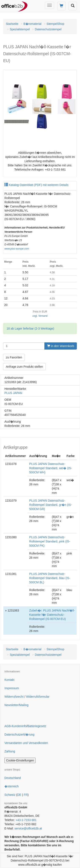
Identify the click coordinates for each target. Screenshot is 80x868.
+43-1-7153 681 (26, 820)
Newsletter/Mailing (16, 705)
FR (26, 795)
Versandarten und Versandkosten (26, 743)
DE (19, 795)
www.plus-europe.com (17, 249)
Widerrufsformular (38, 697)
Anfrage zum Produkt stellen (24, 367)
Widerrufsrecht (14, 697)
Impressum (12, 688)
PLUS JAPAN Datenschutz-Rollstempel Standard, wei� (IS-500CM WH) (51, 468)
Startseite (12, 24)
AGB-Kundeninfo (15, 726)
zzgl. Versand (40, 316)
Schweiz (10, 795)
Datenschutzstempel (48, 29)
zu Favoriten (14, 357)
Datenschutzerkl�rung (19, 734)
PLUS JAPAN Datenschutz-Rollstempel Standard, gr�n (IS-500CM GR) (51, 505)
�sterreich (12, 786)
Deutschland (13, 778)
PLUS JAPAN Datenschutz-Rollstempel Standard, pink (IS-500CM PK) (50, 541)
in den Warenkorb (61, 346)
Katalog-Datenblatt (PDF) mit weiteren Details (36, 185)
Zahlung (10, 751)
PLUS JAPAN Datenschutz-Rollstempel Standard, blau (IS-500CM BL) (50, 578)
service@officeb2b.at (28, 828)
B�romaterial (32, 24)
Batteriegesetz (37, 726)
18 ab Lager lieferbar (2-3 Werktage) (30, 329)
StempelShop (55, 24)
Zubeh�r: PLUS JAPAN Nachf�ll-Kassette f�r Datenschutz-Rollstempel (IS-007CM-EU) (52, 615)
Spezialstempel (20, 29)
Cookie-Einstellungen (20, 760)
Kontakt (9, 680)
